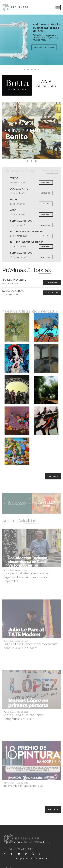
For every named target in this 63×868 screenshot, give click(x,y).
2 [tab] (28, 69)
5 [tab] (39, 69)
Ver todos (53, 476)
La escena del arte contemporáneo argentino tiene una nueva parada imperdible (27, 585)
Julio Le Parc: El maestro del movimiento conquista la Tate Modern (31, 654)
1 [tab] (24, 69)
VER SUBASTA (46, 182)
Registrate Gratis (38, 47)
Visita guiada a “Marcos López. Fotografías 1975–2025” (24, 725)
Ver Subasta (52, 282)
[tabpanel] (31, 40)
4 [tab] (35, 69)
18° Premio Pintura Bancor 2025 (24, 794)
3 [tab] (31, 69)
